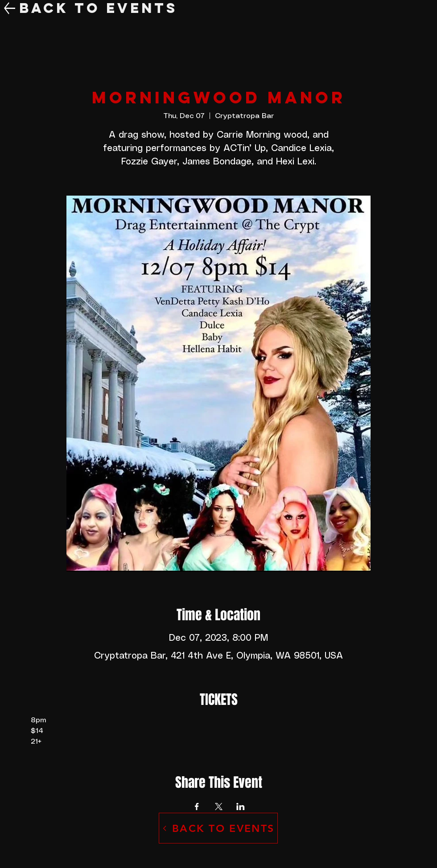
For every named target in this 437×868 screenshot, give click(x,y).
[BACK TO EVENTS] (218, 828)
